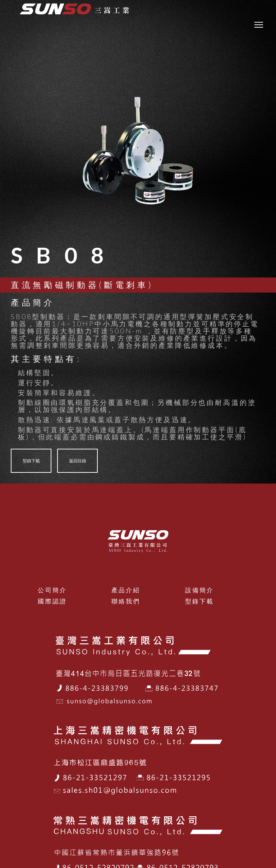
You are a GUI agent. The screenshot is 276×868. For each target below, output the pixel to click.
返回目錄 (78, 461)
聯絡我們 (126, 601)
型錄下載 (31, 461)
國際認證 (52, 601)
